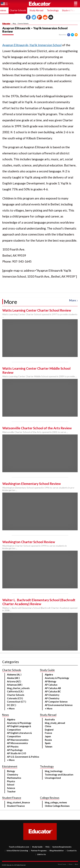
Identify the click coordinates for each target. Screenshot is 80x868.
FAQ (47, 847)
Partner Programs (38, 851)
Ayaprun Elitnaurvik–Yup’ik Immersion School (32, 45)
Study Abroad (36, 10)
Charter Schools (18, 10)
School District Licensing (16, 851)
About (76, 864)
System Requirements (61, 847)
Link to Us (41, 854)
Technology (53, 10)
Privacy (70, 864)
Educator (40, 4)
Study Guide (36, 847)
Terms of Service (62, 864)
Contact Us (71, 851)
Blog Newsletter (56, 851)
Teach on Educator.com (19, 847)
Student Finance (70, 10)
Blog (14, 24)
